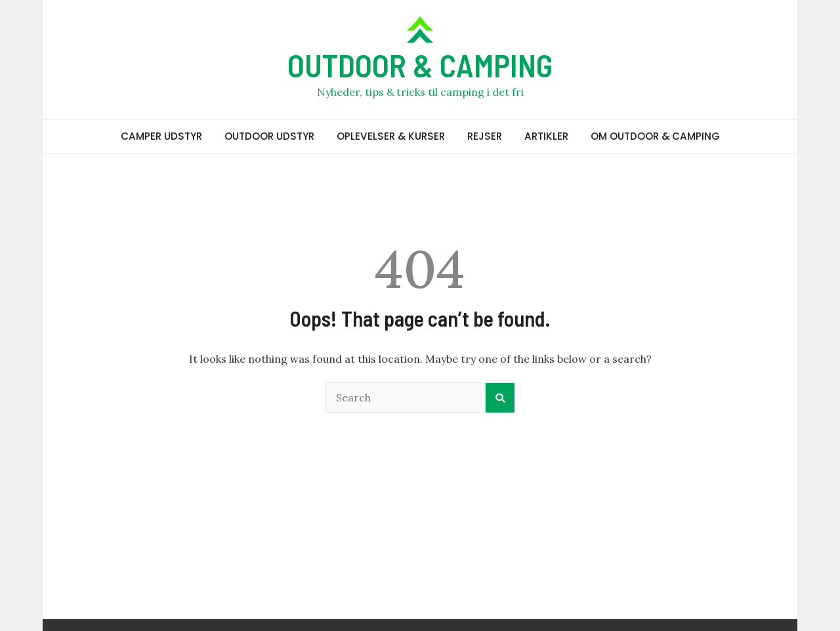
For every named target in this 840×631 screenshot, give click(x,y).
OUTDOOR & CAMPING (420, 65)
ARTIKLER (546, 136)
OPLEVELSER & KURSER (391, 136)
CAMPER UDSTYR (161, 136)
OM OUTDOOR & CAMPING (655, 136)
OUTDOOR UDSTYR (269, 136)
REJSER (485, 136)
